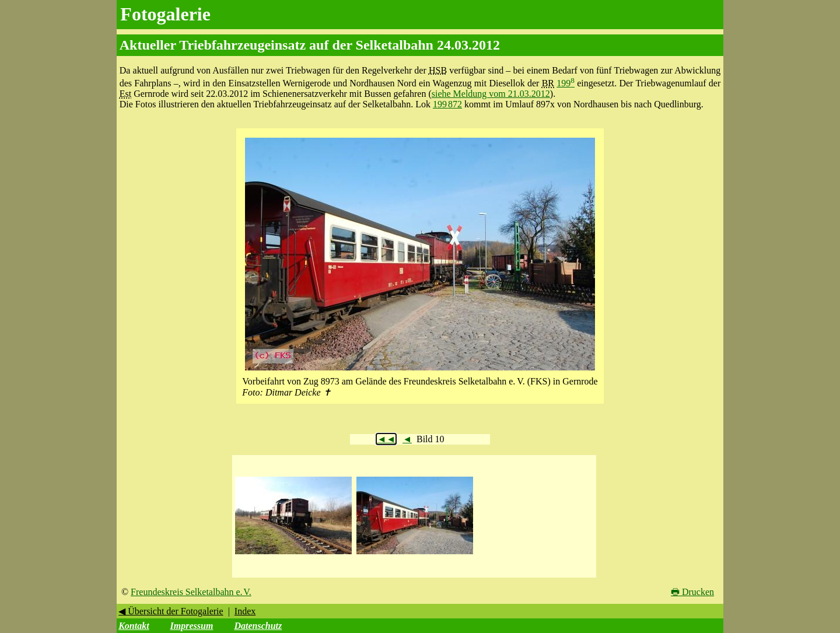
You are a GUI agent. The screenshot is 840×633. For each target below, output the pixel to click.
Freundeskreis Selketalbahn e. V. (191, 592)
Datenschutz (258, 626)
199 (566, 83)
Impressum (192, 626)
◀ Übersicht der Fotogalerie (171, 611)
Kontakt (134, 626)
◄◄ (386, 439)
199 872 (447, 104)
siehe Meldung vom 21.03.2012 (491, 94)
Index (245, 611)
